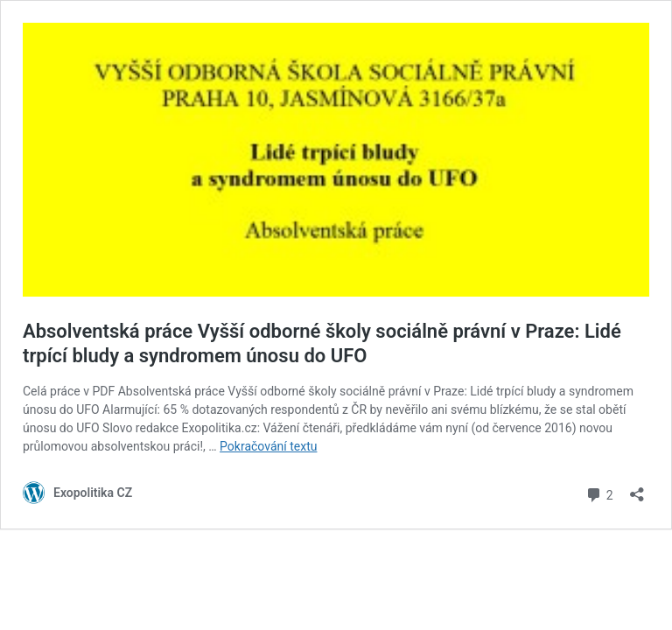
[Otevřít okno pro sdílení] (637, 489)
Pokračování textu (268, 446)
